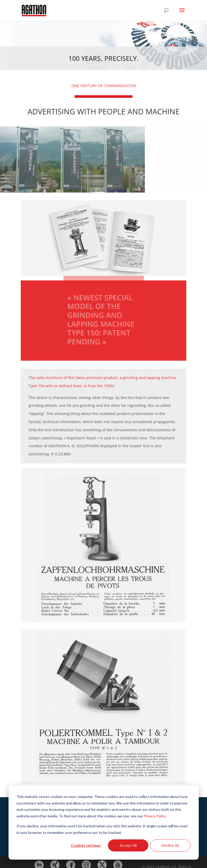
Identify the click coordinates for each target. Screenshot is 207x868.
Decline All (170, 845)
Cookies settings (86, 845)
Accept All (128, 845)
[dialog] (104, 822)
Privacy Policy (155, 816)
